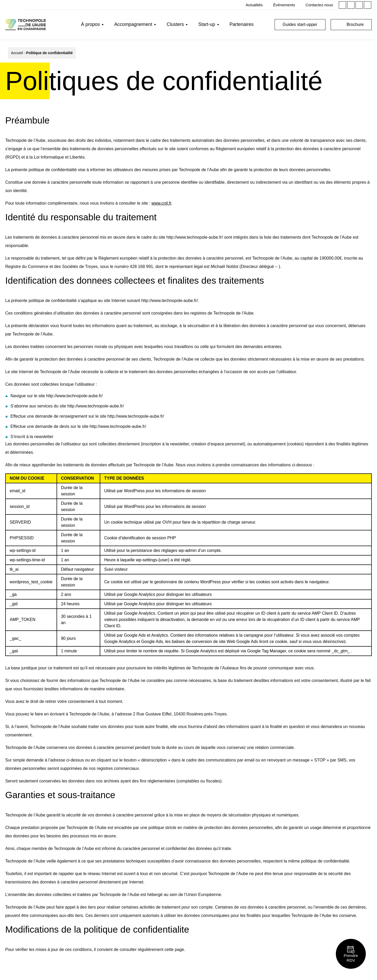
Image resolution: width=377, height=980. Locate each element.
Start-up (207, 24)
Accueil (17, 53)
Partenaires (242, 24)
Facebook (359, 5)
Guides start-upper (300, 24)
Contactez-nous (319, 5)
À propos (90, 24)
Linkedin (342, 5)
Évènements (284, 5)
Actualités (254, 5)
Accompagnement (133, 24)
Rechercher (265, 25)
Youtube (368, 5)
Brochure (355, 24)
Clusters (175, 24)
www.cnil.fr (162, 203)
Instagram (351, 5)
